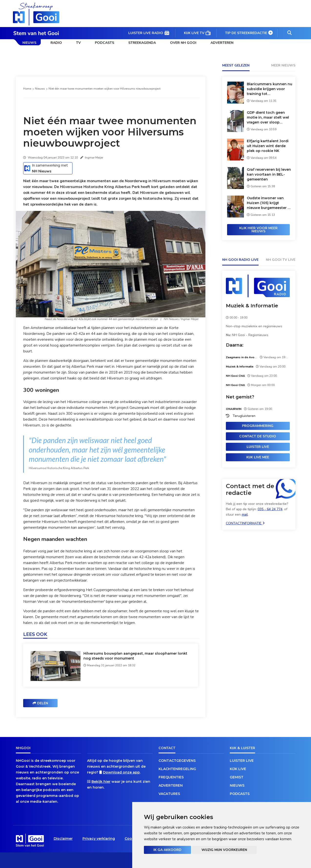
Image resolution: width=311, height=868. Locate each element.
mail (245, 514)
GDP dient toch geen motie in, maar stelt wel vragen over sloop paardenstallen (268, 118)
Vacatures (169, 794)
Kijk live (238, 769)
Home (27, 89)
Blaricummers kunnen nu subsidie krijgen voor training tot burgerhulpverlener (270, 89)
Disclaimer (63, 839)
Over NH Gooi (183, 43)
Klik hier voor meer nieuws (258, 230)
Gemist (237, 777)
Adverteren (222, 43)
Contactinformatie (245, 523)
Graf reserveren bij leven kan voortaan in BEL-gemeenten (269, 174)
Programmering (258, 426)
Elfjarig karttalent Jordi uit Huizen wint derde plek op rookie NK (268, 146)
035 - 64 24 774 (270, 509)
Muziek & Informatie (252, 306)
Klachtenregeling (177, 769)
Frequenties (171, 777)
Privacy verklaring (99, 839)
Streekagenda (142, 43)
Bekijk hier (101, 782)
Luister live (258, 447)
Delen (40, 703)
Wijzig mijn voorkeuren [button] (224, 850)
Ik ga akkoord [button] (167, 850)
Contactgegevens (177, 761)
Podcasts (105, 43)
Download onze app (121, 772)
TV (78, 43)
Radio (56, 43)
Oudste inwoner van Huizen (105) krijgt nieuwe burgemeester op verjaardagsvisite (270, 203)
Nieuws (29, 43)
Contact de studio (258, 436)
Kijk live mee (258, 457)
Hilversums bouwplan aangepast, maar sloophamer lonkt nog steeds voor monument (135, 656)
